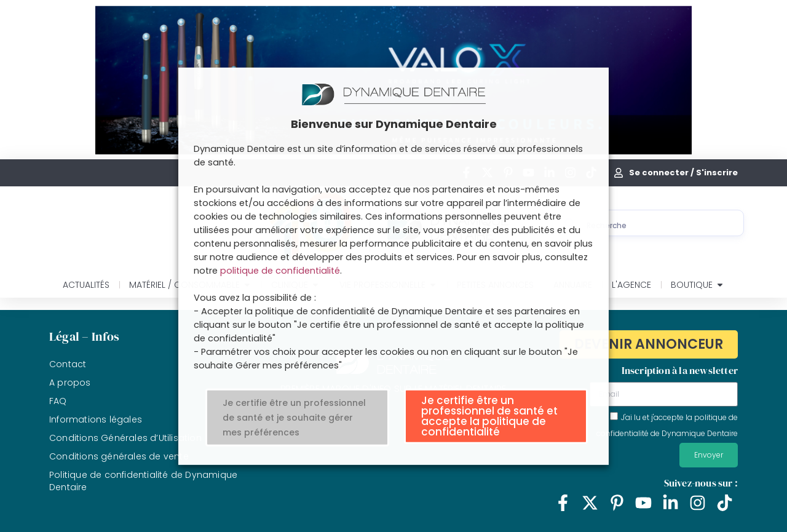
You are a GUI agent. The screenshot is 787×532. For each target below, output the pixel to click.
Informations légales (96, 419)
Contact (68, 364)
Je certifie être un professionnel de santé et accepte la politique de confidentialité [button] (489, 416)
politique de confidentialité (280, 271)
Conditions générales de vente (119, 456)
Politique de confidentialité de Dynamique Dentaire (143, 481)
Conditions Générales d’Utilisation (125, 438)
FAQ (58, 401)
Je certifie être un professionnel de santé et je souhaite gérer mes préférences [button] (294, 418)
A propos (70, 383)
